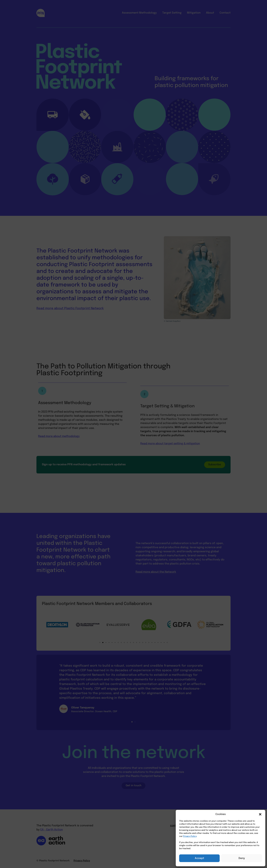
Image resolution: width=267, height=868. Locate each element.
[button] (260, 814)
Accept (199, 858)
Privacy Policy (190, 836)
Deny (242, 858)
